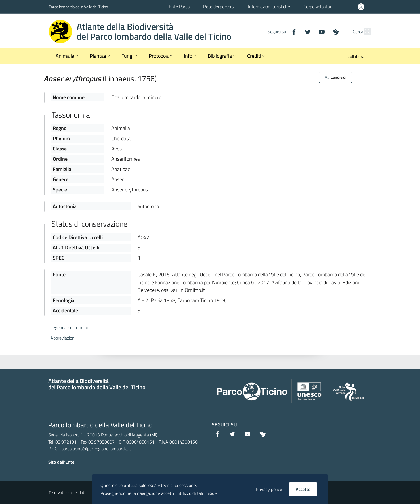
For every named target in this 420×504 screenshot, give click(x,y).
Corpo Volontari (318, 7)
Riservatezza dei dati (67, 493)
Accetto (303, 489)
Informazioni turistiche (269, 7)
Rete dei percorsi (219, 7)
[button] (335, 77)
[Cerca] (364, 32)
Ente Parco (179, 7)
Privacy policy (269, 489)
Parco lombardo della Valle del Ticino (78, 7)
